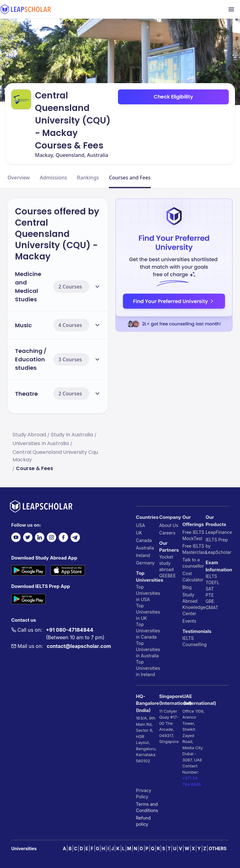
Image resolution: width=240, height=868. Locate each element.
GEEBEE (167, 576)
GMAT (212, 607)
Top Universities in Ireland (148, 668)
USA (141, 525)
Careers (167, 533)
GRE (210, 601)
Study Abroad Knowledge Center (194, 604)
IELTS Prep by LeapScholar (217, 546)
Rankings (88, 178)
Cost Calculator (193, 577)
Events (189, 621)
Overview (19, 178)
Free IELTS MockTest (193, 535)
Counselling (194, 644)
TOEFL (213, 582)
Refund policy (143, 821)
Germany (145, 563)
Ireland (143, 555)
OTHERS (218, 848)
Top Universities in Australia (148, 649)
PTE (210, 595)
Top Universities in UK (148, 612)
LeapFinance (217, 532)
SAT (210, 589)
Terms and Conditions (147, 807)
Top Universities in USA (148, 593)
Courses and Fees (130, 178)
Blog (187, 587)
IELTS (188, 638)
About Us (169, 525)
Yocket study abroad (166, 563)
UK (139, 533)
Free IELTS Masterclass (194, 549)
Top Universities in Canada (148, 631)
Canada (144, 540)
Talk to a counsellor (193, 563)
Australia (145, 548)
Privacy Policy (144, 793)
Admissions (53, 178)
